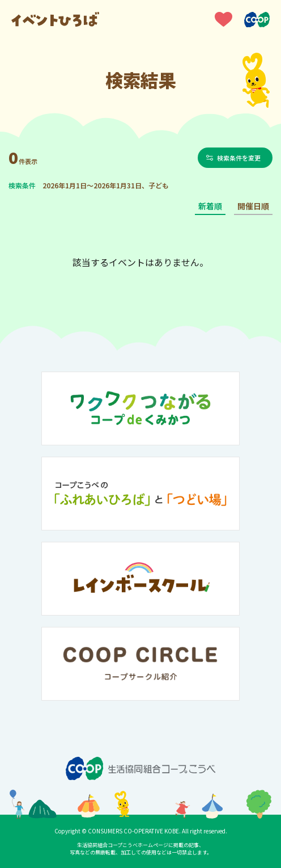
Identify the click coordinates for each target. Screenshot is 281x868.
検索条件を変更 (239, 158)
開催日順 (253, 206)
